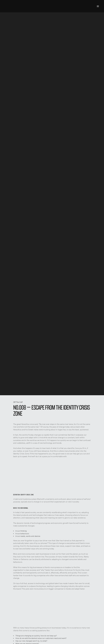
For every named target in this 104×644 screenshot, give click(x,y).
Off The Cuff (18, 402)
